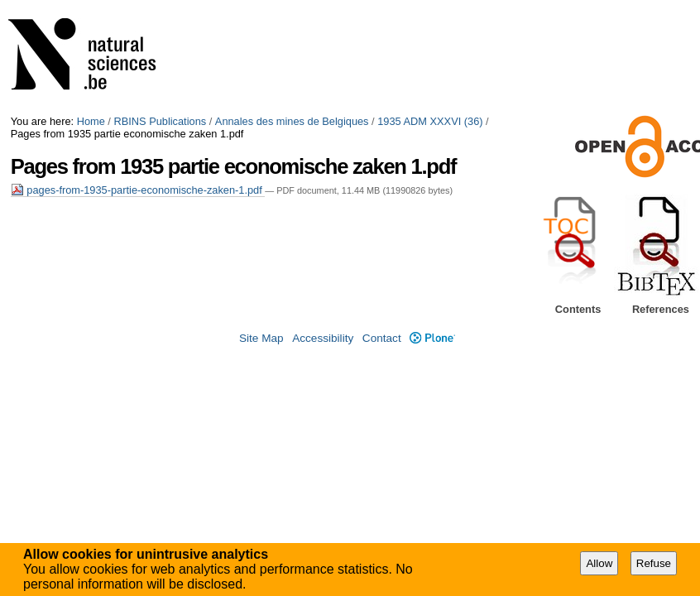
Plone (432, 338)
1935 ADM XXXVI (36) (430, 121)
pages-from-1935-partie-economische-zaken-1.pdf (138, 190)
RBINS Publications (160, 121)
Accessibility (323, 338)
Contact (382, 338)
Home (91, 121)
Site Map (261, 338)
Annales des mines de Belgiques (292, 121)
